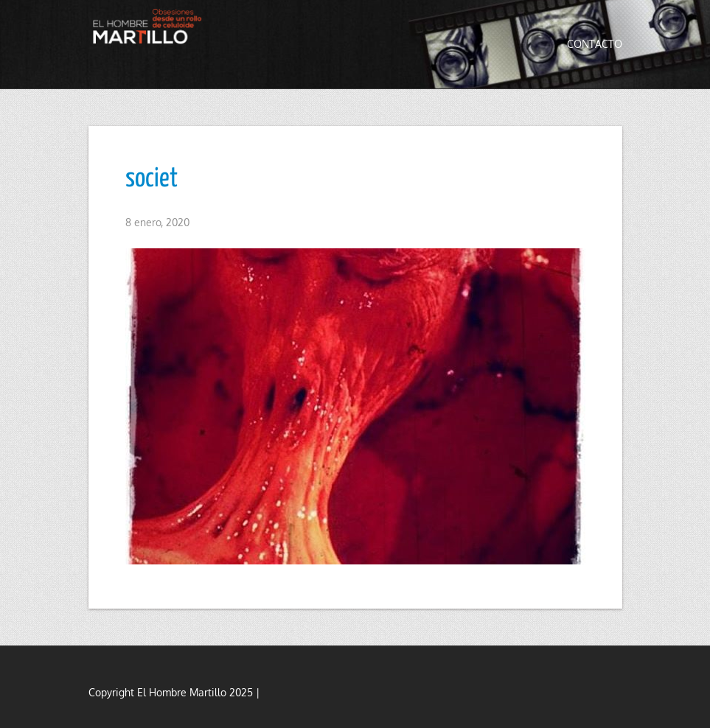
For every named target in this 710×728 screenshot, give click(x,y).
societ (152, 179)
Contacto (595, 44)
